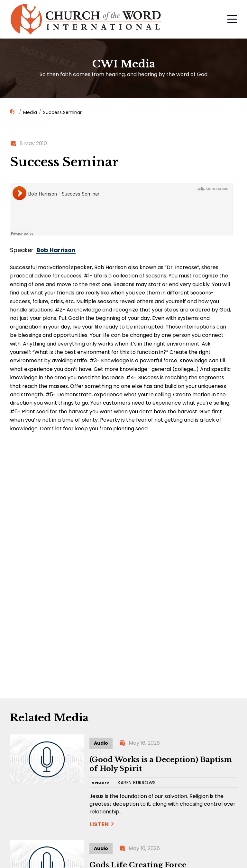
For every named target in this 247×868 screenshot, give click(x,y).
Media (30, 112)
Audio (101, 743)
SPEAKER (101, 783)
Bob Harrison (56, 250)
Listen (99, 824)
